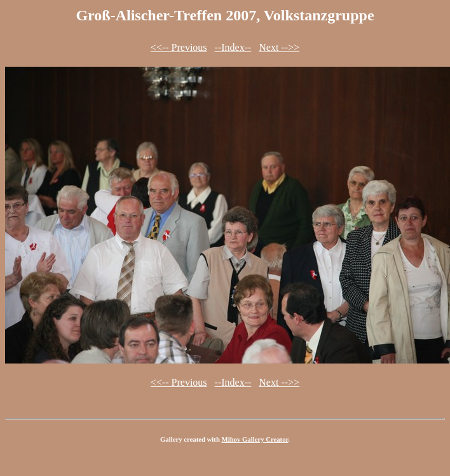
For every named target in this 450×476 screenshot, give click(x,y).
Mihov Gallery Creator (255, 439)
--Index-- (233, 47)
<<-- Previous (179, 47)
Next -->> (279, 47)
